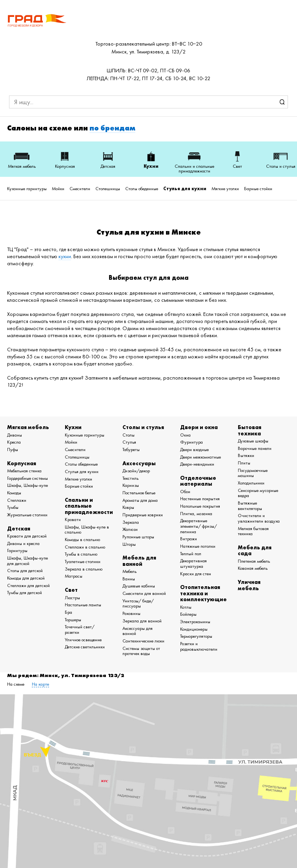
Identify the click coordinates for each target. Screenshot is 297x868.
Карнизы (131, 485)
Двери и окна (199, 427)
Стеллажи (17, 500)
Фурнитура (191, 442)
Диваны (15, 435)
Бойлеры (188, 614)
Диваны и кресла (23, 543)
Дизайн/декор (136, 471)
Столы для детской (25, 571)
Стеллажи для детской (28, 585)
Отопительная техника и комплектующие (203, 593)
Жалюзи (130, 529)
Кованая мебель (253, 568)
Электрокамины (195, 622)
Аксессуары (139, 463)
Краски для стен (196, 574)
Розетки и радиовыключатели (199, 646)
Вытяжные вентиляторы (250, 506)
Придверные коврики (143, 515)
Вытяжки (246, 455)
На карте (40, 684)
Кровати (73, 519)
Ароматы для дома (140, 500)
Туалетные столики (83, 562)
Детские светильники (85, 647)
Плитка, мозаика (196, 514)
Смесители (80, 189)
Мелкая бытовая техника (253, 531)
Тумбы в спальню (81, 554)
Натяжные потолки (198, 546)
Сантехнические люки (143, 641)
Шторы (129, 544)
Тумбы (13, 507)
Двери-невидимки (197, 464)
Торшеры (73, 620)
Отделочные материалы (198, 481)
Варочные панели (255, 448)
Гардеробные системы (27, 478)
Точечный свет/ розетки (80, 629)
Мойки (58, 189)
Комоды (14, 493)
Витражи (189, 539)
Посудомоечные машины (253, 473)
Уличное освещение (83, 640)
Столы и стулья (143, 427)
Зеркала (131, 522)
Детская (19, 529)
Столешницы (108, 189)
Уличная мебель (249, 585)
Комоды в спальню (82, 540)
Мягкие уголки (225, 189)
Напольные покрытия (200, 506)
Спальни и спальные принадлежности (89, 506)
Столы (128, 435)
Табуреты (131, 450)
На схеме (16, 684)
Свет (71, 590)
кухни (65, 256)
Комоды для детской (26, 578)
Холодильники (251, 483)
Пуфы (13, 450)
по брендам (112, 128)
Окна (185, 435)
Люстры (72, 598)
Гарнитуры (17, 551)
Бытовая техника (250, 430)
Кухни (73, 427)
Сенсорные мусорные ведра (258, 493)
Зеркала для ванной (142, 621)
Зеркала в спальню (84, 569)
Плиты (244, 463)
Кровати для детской (27, 536)
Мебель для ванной (139, 561)
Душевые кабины (139, 586)
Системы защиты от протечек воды (141, 651)
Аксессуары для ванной (138, 631)
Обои (185, 492)
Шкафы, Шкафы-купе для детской (27, 561)
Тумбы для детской (25, 593)
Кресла (14, 442)
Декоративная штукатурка (193, 563)
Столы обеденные (142, 189)
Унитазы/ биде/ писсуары (138, 604)
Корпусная (22, 463)
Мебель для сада (255, 550)
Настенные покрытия (200, 499)
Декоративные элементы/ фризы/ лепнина (199, 526)
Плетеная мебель (254, 561)
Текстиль (130, 478)
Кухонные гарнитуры (27, 189)
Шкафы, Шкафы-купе (27, 485)
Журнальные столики (27, 515)
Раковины (131, 613)
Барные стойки (258, 189)
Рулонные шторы (138, 537)
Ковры (128, 507)
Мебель (129, 571)
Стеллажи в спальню (85, 547)
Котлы (186, 607)
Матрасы (74, 576)
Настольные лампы (83, 605)
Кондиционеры (194, 629)
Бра (68, 612)
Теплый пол (191, 554)
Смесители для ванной (144, 593)
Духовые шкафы (253, 441)
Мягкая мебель (28, 427)
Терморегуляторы (196, 636)
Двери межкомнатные (200, 457)
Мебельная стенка (24, 471)
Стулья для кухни (185, 189)
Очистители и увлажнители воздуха (259, 518)
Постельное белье (139, 493)
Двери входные (194, 450)
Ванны (129, 579)
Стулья (129, 442)
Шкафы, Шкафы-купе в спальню (87, 530)
